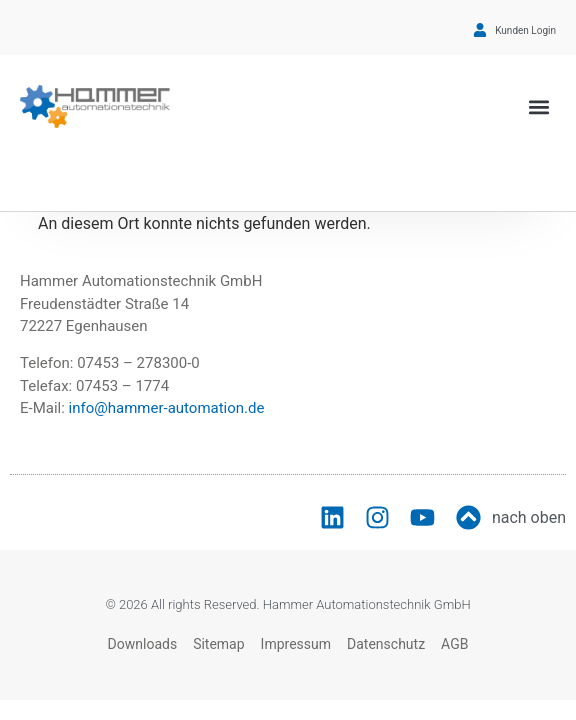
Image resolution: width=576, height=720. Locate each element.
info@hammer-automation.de (167, 408)
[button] (539, 106)
